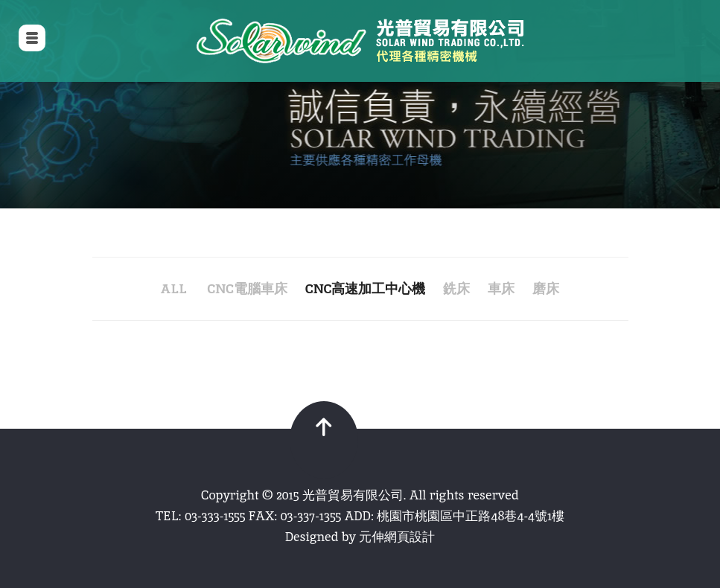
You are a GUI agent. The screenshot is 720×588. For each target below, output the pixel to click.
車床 (501, 288)
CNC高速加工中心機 (365, 288)
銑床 (456, 288)
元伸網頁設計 (397, 537)
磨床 (546, 288)
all (174, 288)
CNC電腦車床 (247, 288)
